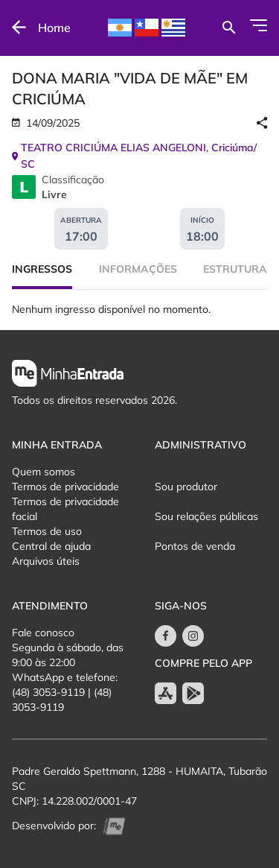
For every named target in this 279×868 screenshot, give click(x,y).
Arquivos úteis (46, 561)
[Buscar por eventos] (229, 28)
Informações (138, 269)
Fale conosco (43, 633)
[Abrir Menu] (259, 25)
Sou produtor (186, 487)
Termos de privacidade (65, 487)
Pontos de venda (195, 546)
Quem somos (44, 472)
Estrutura (235, 269)
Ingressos (42, 269)
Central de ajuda (51, 546)
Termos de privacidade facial (65, 509)
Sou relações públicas (206, 516)
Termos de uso (47, 531)
